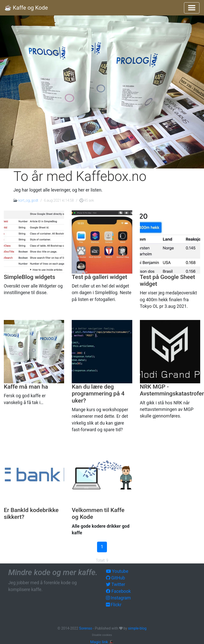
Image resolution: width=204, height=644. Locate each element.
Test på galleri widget (99, 277)
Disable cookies (102, 635)
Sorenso (86, 628)
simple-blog (137, 628)
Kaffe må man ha (26, 387)
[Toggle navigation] (192, 8)
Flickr (114, 605)
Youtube (117, 571)
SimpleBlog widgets (30, 277)
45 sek (87, 200)
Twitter (116, 584)
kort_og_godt (28, 200)
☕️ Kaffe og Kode (26, 8)
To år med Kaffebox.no (80, 176)
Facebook (118, 591)
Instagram (118, 598)
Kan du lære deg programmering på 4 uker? (98, 394)
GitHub (116, 578)
